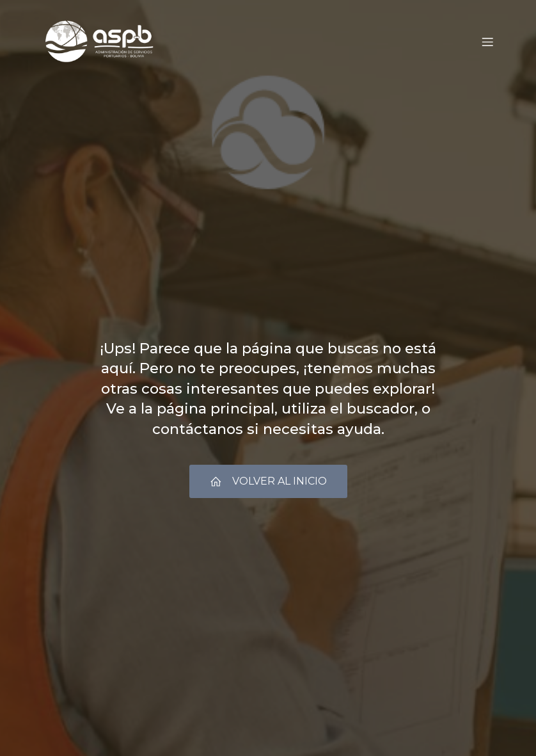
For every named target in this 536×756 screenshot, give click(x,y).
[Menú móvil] (487, 42)
